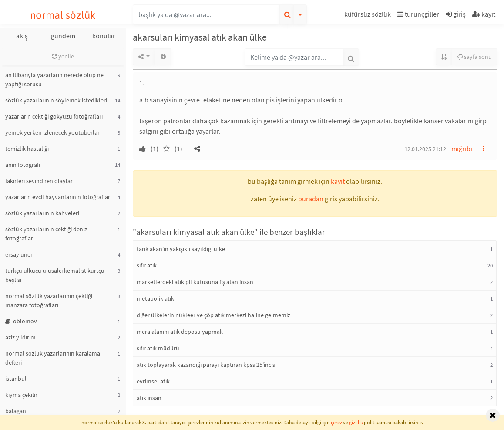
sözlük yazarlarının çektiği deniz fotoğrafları (46, 234)
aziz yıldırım (20, 337)
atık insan (149, 398)
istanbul (16, 379)
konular (104, 36)
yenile (63, 56)
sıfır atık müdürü (158, 348)
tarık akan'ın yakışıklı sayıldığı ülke (181, 249)
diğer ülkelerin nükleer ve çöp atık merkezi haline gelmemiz (213, 315)
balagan (16, 411)
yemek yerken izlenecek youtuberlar (52, 132)
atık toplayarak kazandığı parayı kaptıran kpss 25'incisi (207, 365)
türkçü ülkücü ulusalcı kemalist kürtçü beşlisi (55, 275)
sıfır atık (147, 265)
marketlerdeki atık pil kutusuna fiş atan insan (195, 282)
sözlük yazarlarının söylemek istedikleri (56, 100)
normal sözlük (63, 15)
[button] (369, 15)
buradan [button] (311, 199)
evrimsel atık (153, 381)
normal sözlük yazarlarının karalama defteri (53, 358)
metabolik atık (155, 298)
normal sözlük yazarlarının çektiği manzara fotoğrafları (49, 300)
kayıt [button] (338, 181)
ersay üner (19, 254)
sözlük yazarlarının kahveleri (42, 213)
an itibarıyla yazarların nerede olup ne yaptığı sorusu (54, 80)
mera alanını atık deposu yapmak (180, 332)
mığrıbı (462, 149)
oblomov (21, 321)
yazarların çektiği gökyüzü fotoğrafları (54, 116)
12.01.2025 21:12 (425, 149)
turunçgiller (418, 14)
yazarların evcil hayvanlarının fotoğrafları (58, 197)
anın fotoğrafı (23, 165)
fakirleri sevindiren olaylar (39, 181)
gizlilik (356, 422)
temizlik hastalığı (27, 149)
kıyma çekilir (21, 395)
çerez (336, 422)
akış (22, 36)
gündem (63, 36)
